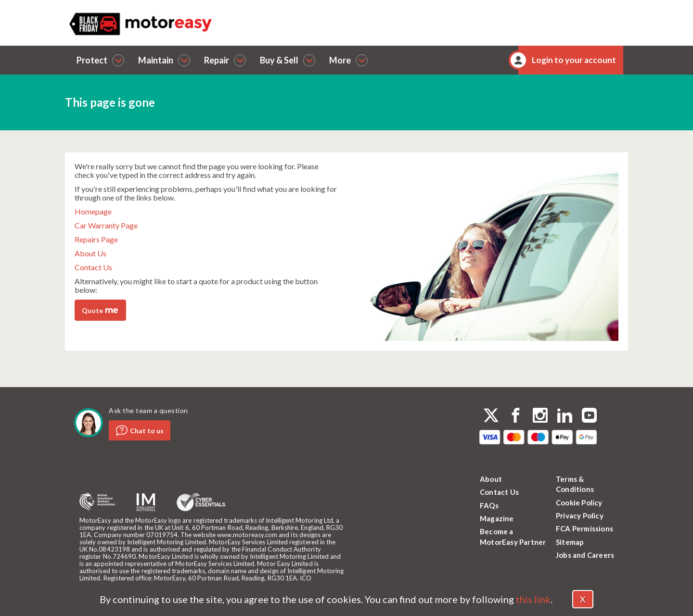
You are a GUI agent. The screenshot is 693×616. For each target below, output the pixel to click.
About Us (90, 253)
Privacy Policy (580, 515)
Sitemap (570, 542)
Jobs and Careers (585, 555)
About (491, 479)
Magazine (497, 518)
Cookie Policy (579, 503)
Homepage (93, 211)
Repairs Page (96, 239)
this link (533, 599)
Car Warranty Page (106, 225)
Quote (100, 310)
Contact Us (93, 267)
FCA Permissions (584, 528)
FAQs (489, 505)
